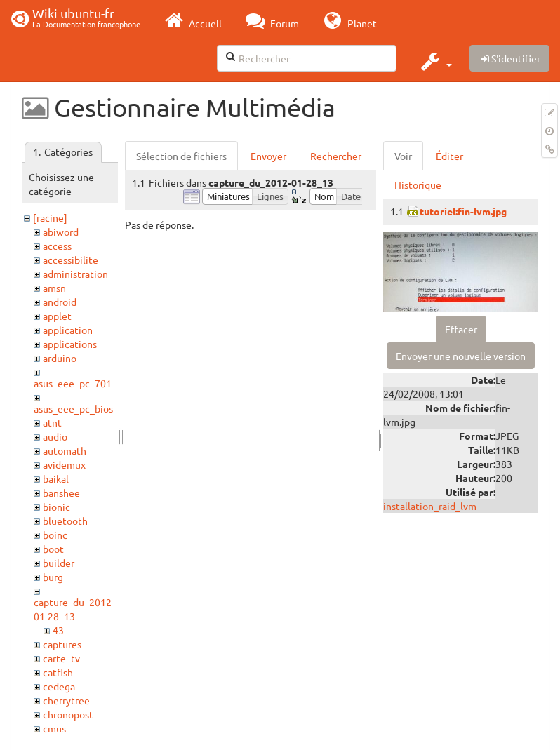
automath (65, 450)
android (60, 302)
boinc (55, 535)
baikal (56, 478)
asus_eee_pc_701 (73, 383)
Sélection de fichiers (181, 156)
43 (58, 630)
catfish (58, 672)
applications (70, 344)
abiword (61, 232)
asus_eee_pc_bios (73, 408)
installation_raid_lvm (430, 506)
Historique (418, 185)
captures (62, 644)
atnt (52, 422)
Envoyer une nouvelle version (461, 356)
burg (53, 577)
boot (53, 549)
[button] (435, 61)
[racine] (50, 217)
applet (57, 316)
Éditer (449, 156)
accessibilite (71, 260)
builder (59, 563)
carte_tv (61, 658)
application (68, 330)
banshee (61, 493)
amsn (54, 288)
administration (75, 274)
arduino (60, 358)
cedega (59, 686)
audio (55, 436)
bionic (56, 507)
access (57, 246)
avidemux (64, 464)
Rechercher (336, 156)
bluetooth (65, 521)
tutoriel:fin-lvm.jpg (463, 211)
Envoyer (268, 156)
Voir (403, 156)
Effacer (461, 329)
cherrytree (66, 700)
